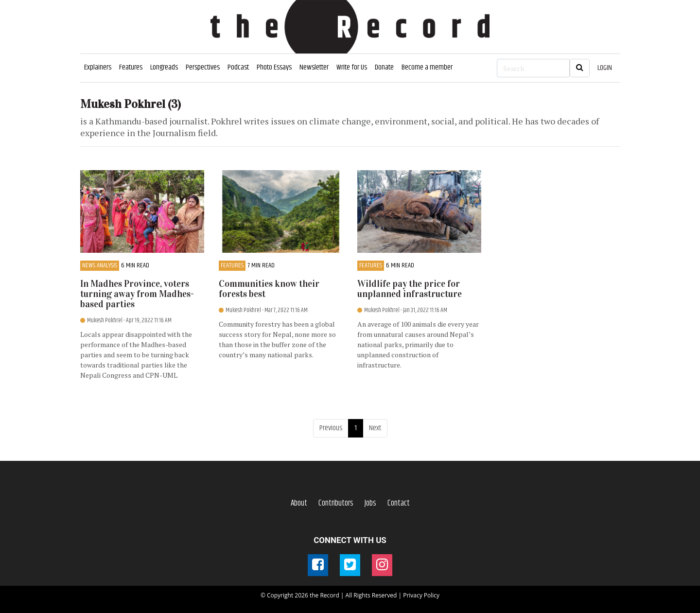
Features (131, 67)
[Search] (533, 68)
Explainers (98, 67)
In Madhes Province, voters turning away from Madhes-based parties (137, 294)
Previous (331, 428)
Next (375, 428)
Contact (399, 503)
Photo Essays (274, 67)
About (299, 503)
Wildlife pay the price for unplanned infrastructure (410, 289)
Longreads (164, 67)
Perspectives (203, 67)
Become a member (427, 67)
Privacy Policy (421, 595)
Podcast (238, 67)
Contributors (336, 503)
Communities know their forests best (269, 289)
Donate (384, 67)
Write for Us (352, 67)
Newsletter (314, 67)
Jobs (370, 503)
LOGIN (605, 68)
